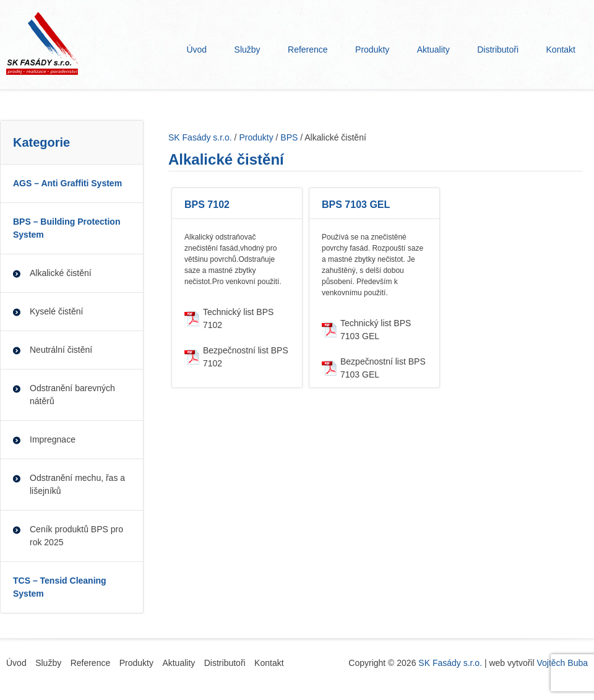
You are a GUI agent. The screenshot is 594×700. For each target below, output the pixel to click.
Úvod (196, 50)
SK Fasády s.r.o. (450, 663)
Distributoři (498, 50)
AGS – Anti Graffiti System (67, 183)
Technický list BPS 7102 (238, 318)
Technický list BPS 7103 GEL (376, 330)
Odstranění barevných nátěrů (72, 395)
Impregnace (53, 439)
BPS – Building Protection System (67, 228)
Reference (308, 50)
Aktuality (433, 50)
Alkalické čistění (61, 273)
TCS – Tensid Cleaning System (60, 587)
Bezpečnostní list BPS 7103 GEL (383, 368)
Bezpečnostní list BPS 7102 (246, 357)
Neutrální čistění (61, 350)
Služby (247, 50)
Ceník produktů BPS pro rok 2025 (76, 536)
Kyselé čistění (56, 311)
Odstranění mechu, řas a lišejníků (77, 484)
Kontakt (561, 50)
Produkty (372, 50)
